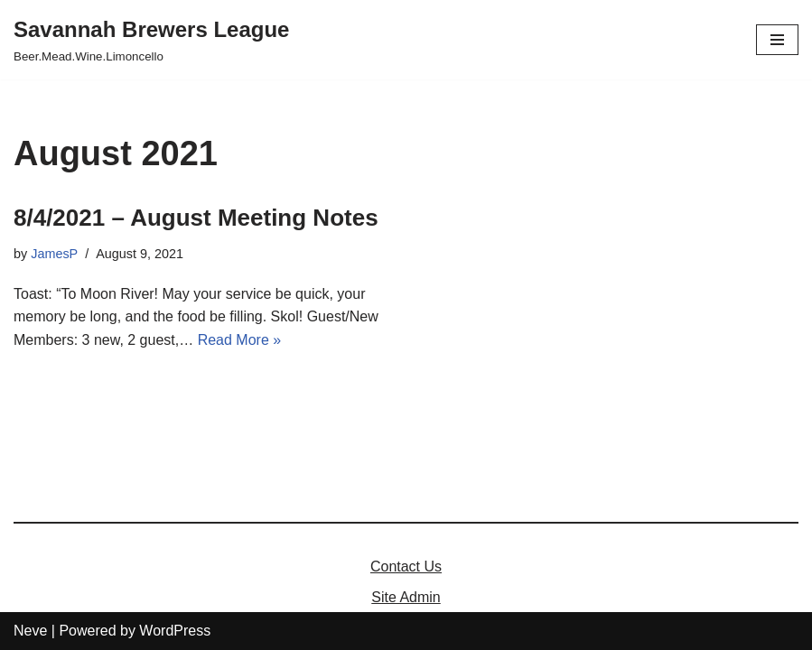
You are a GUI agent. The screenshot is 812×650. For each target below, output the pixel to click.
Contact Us (406, 566)
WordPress (175, 631)
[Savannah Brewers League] (151, 40)
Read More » (240, 340)
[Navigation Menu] (777, 40)
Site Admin (406, 597)
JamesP (54, 254)
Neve (30, 631)
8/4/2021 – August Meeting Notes (196, 218)
